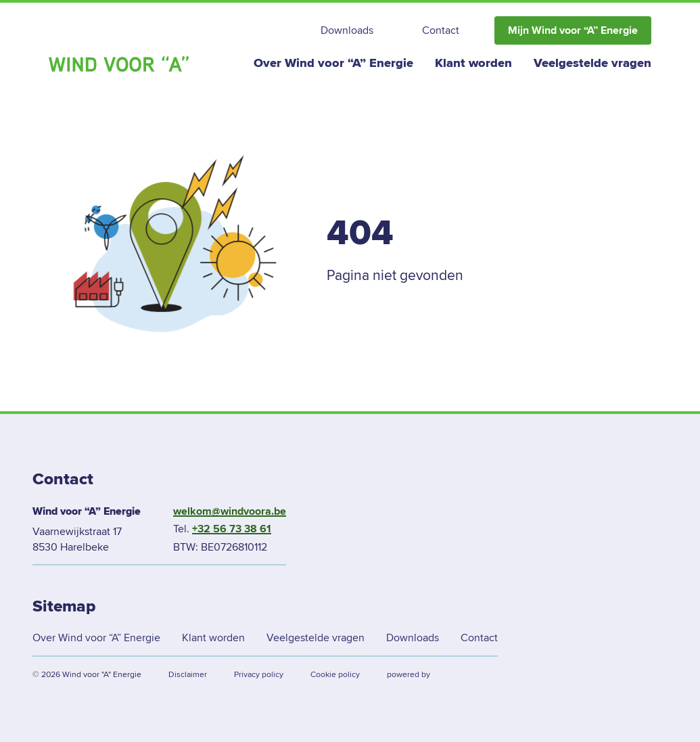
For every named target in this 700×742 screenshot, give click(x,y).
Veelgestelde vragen (592, 63)
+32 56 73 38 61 (232, 529)
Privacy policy (259, 675)
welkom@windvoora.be (230, 511)
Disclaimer (188, 675)
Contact (441, 30)
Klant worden (473, 63)
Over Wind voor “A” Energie (333, 63)
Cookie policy (335, 675)
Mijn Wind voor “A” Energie (573, 30)
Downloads (347, 30)
